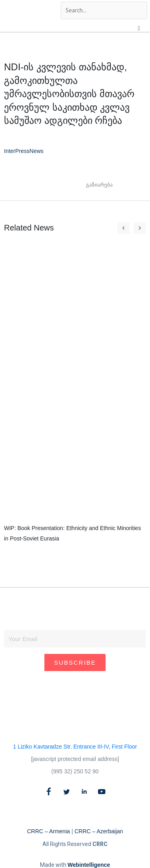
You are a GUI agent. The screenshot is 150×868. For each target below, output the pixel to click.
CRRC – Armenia (48, 831)
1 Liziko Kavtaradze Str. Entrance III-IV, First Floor (75, 747)
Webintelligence (89, 865)
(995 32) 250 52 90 (75, 771)
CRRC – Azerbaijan (99, 831)
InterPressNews (24, 151)
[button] (123, 185)
